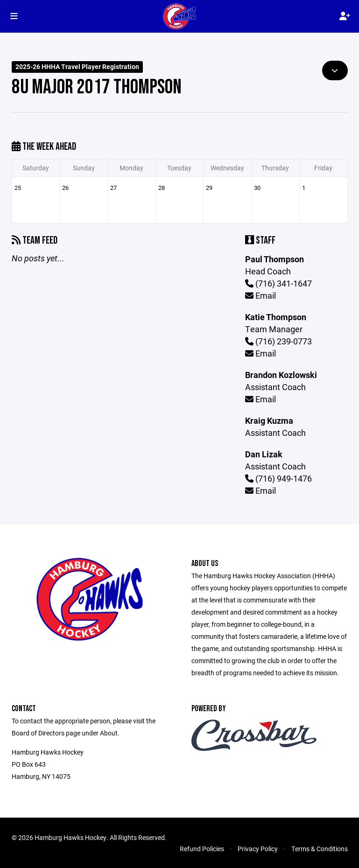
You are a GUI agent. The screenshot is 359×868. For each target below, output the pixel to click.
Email (260, 295)
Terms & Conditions (320, 849)
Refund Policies (202, 849)
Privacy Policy (258, 849)
